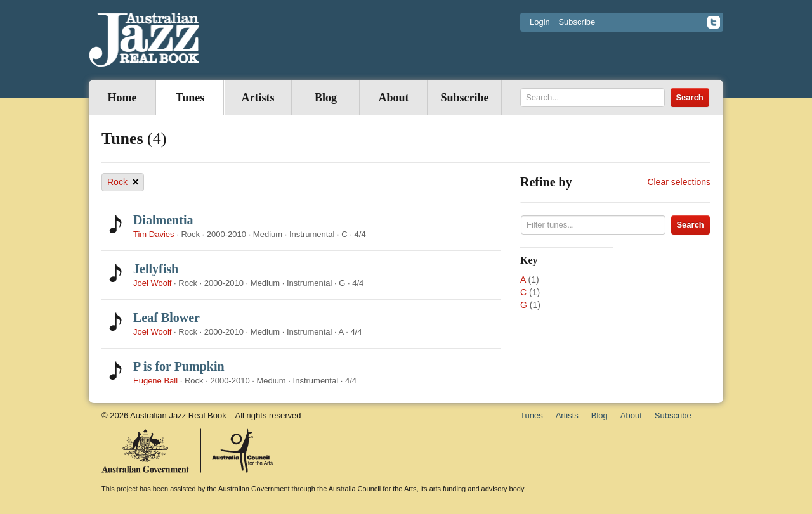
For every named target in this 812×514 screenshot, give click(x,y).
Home (122, 98)
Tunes (190, 98)
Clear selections (679, 182)
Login (540, 22)
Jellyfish (156, 269)
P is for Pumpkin (179, 366)
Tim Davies (154, 234)
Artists (258, 98)
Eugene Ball (155, 381)
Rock (123, 182)
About (393, 98)
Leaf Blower (167, 318)
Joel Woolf (152, 283)
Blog (326, 98)
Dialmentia (163, 220)
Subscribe (577, 22)
